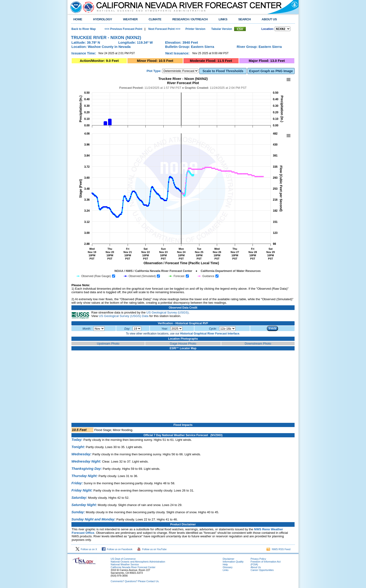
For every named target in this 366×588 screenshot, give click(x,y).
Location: (268, 29)
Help (225, 565)
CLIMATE (155, 19)
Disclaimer (229, 559)
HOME (78, 19)
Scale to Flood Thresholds (223, 72)
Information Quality (233, 562)
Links (226, 571)
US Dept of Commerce (123, 559)
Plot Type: (154, 72)
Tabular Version (222, 29)
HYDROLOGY (103, 19)
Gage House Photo (183, 344)
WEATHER (130, 19)
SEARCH (245, 19)
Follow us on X (86, 550)
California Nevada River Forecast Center (133, 568)
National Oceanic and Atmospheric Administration (138, 562)
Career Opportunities (262, 571)
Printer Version (195, 29)
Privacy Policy (258, 559)
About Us (256, 568)
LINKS (223, 19)
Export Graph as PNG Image (271, 72)
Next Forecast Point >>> (164, 29)
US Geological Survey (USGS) (167, 313)
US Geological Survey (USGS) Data (124, 317)
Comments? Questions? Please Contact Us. (135, 582)
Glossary (228, 568)
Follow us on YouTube (152, 550)
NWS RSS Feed (278, 550)
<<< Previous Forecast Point (123, 29)
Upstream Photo (108, 344)
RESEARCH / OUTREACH (190, 19)
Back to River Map (84, 29)
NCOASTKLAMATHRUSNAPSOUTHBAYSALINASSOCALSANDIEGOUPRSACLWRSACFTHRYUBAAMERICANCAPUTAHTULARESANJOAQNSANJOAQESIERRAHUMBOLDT (283, 29)
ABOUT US (269, 19)
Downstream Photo (258, 344)
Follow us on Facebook (117, 550)
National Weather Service (125, 565)
